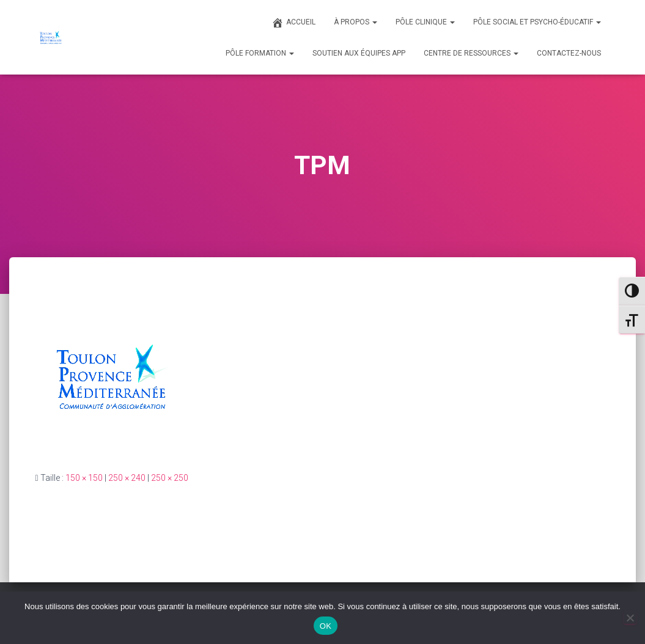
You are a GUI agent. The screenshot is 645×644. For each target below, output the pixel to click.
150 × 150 (84, 478)
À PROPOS (356, 22)
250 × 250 (170, 478)
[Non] (630, 618)
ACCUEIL (293, 23)
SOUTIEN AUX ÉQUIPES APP (359, 53)
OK (326, 626)
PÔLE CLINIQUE (425, 22)
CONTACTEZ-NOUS (569, 53)
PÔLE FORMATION (260, 53)
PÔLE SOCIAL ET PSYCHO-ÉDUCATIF (537, 22)
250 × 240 (127, 478)
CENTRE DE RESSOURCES (471, 53)
